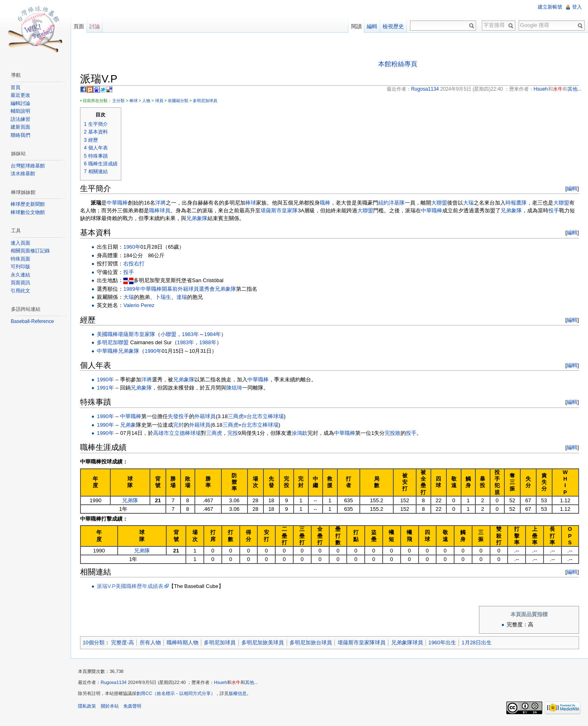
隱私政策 (89, 708)
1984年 (214, 334)
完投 (235, 433)
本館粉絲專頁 (398, 64)
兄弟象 (130, 425)
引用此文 (21, 291)
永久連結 (21, 275)
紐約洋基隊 (393, 203)
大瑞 (470, 203)
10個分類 (95, 643)
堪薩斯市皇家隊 (281, 211)
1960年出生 (444, 643)
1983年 (192, 334)
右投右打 (136, 264)
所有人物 (152, 643)
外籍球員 (207, 417)
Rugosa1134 (115, 684)
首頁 (16, 87)
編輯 (571, 189)
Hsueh (223, 684)
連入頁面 (21, 243)
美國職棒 (109, 334)
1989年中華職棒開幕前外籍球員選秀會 (171, 289)
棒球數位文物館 (29, 212)
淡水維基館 (24, 174)
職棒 (327, 203)
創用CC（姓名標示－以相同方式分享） (178, 695)
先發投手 (180, 417)
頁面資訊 (21, 283)
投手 (556, 211)
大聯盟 (441, 203)
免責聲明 (134, 708)
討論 (96, 26)
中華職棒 (119, 203)
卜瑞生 (165, 297)
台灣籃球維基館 (29, 166)
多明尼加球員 (207, 101)
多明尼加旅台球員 (313, 643)
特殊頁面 (21, 259)
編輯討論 (21, 103)
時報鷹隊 (518, 203)
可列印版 (21, 267)
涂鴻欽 (302, 433)
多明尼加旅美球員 (265, 643)
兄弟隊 (132, 501)
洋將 (162, 203)
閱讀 (356, 26)
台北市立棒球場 (267, 417)
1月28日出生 (478, 643)
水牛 (238, 684)
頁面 (80, 26)
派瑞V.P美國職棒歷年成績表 (132, 587)
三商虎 (237, 417)
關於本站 (111, 708)
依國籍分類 (180, 101)
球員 (161, 101)
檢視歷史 (393, 26)
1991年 (107, 388)
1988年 (210, 343)
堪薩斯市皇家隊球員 (363, 643)
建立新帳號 (550, 7)
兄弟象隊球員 (409, 643)
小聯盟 (170, 334)
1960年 (134, 247)
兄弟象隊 (513, 211)
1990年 (155, 351)
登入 (577, 7)
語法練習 (21, 119)
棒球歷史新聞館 (29, 204)
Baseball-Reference (33, 321)
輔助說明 (21, 111)
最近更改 (21, 95)
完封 (180, 425)
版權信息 (239, 695)
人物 (148, 101)
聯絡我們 (21, 135)
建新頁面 (21, 127)
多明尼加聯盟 (115, 343)
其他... (253, 684)
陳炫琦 (236, 388)
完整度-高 (124, 643)
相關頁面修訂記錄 (31, 251)
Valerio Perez (141, 306)
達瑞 (184, 297)
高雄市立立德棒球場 (179, 433)
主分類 (120, 101)
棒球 (135, 101)
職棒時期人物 (184, 643)
